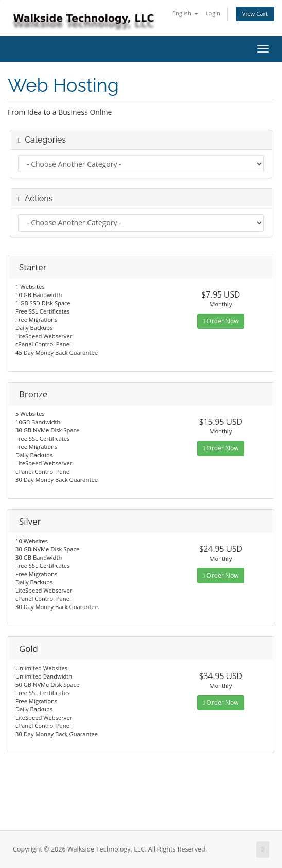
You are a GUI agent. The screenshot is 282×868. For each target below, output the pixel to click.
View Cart (255, 14)
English (185, 13)
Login (213, 13)
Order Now (221, 321)
